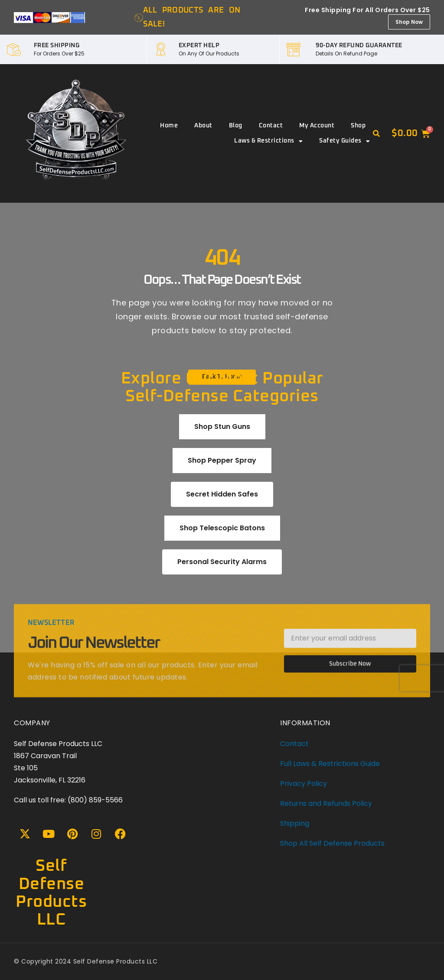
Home (169, 126)
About (203, 126)
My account (317, 126)
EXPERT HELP (199, 45)
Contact (271, 126)
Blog (236, 126)
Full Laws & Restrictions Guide (330, 764)
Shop (358, 126)
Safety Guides (344, 141)
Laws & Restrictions (268, 141)
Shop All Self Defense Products (332, 843)
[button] (376, 134)
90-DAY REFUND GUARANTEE (359, 45)
